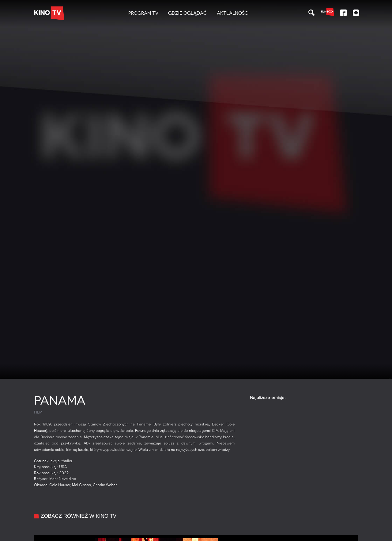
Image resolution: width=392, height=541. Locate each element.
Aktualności (233, 13)
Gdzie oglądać (188, 13)
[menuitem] (143, 13)
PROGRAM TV (143, 13)
